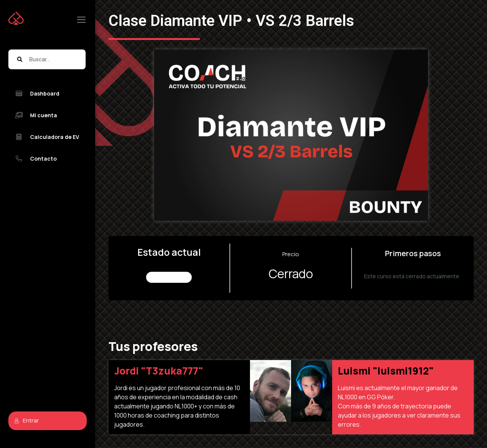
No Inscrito (169, 277)
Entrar (26, 420)
